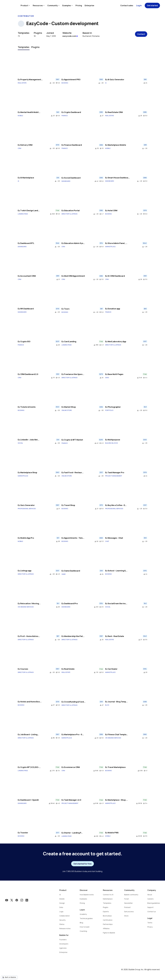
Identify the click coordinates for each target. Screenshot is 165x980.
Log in (139, 5)
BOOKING (65, 83)
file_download (50, 83)
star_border (56, 83)
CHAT (107, 541)
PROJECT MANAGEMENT (114, 476)
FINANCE (65, 116)
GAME (64, 574)
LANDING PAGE (23, 214)
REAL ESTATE (22, 83)
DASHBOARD (66, 181)
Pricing (79, 5)
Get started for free (82, 864)
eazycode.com (70, 36)
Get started (152, 5)
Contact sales (127, 5)
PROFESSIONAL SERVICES (27, 509)
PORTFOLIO (109, 410)
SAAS (107, 378)
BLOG (107, 705)
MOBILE (20, 116)
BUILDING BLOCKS (111, 443)
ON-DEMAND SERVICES (26, 607)
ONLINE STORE (67, 410)
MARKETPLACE (110, 247)
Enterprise (89, 5)
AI (106, 83)
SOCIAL (20, 443)
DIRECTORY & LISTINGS (69, 214)
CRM (19, 148)
